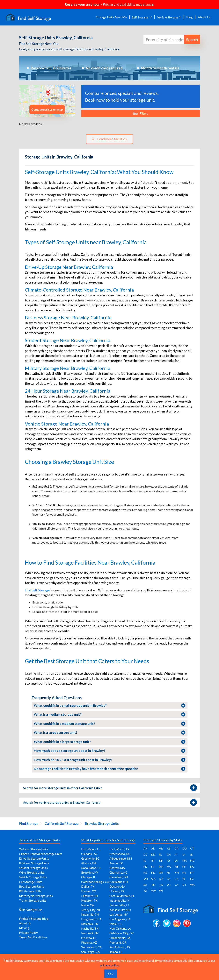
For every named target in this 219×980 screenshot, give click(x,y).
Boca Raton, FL (91, 868)
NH (161, 873)
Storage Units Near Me (111, 17)
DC (145, 854)
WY (161, 891)
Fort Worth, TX (119, 849)
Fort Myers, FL (91, 849)
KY (169, 860)
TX (161, 885)
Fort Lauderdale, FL (122, 896)
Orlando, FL (89, 938)
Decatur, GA (117, 886)
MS (177, 867)
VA (176, 885)
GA (169, 854)
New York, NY (90, 933)
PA (169, 879)
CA (177, 848)
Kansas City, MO (120, 910)
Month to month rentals (160, 68)
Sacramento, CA (91, 947)
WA (192, 885)
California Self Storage (62, 823)
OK (153, 879)
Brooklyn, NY (90, 872)
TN (153, 885)
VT (184, 885)
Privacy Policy (28, 933)
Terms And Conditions (33, 937)
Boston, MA (117, 868)
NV (184, 873)
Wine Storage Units (32, 872)
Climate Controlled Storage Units (41, 854)
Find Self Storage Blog (34, 919)
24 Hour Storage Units (34, 849)
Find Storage (29, 823)
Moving (24, 928)
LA (176, 860)
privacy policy (109, 965)
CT (192, 848)
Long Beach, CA (91, 919)
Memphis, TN (90, 924)
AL (153, 848)
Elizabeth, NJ (89, 896)
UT (169, 885)
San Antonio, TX (120, 947)
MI (153, 867)
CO (185, 848)
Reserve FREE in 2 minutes (51, 68)
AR (161, 848)
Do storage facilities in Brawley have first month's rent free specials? (110, 769)
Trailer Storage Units (33, 900)
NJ (168, 873)
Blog (190, 17)
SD (145, 885)
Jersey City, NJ (91, 910)
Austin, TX (116, 863)
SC (192, 879)
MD (192, 860)
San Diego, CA (90, 952)
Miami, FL (116, 924)
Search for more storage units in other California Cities (110, 788)
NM (177, 873)
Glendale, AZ (89, 854)
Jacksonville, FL (119, 905)
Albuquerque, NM (121, 858)
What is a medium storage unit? (110, 715)
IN (153, 860)
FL (160, 854)
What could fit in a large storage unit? (110, 742)
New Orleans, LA (120, 928)
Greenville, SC (90, 858)
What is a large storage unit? (110, 733)
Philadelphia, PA (120, 938)
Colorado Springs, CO (95, 882)
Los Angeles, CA (120, 919)
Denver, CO (89, 891)
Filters (141, 113)
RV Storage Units (30, 891)
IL (145, 860)
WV (154, 891)
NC (192, 867)
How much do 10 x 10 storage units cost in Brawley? (110, 760)
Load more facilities (109, 139)
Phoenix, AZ (89, 942)
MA (185, 860)
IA (184, 854)
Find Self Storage (37, 590)
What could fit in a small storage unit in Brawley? (110, 706)
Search (192, 39)
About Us (204, 17)
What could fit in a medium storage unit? (110, 724)
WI (145, 891)
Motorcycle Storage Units (36, 896)
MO (169, 867)
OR (161, 879)
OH (146, 879)
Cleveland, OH (119, 877)
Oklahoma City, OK (122, 933)
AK (145, 848)
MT (185, 867)
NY (192, 873)
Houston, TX (89, 900)
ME (145, 867)
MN (161, 867)
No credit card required (104, 68)
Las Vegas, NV (119, 914)
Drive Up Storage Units (34, 858)
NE (153, 873)
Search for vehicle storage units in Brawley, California (110, 802)
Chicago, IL (88, 877)
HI (176, 854)
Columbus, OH (119, 882)
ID (192, 854)
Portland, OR (118, 942)
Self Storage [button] (140, 17)
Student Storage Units (33, 868)
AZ (169, 848)
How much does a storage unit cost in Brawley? (110, 751)
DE (153, 854)
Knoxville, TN (90, 914)
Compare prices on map (47, 109)
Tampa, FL (116, 952)
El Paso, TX (117, 891)
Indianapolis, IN (119, 900)
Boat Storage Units (32, 886)
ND (145, 873)
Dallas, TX (88, 886)
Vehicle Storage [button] (168, 17)
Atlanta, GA (89, 863)
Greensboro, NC (120, 854)
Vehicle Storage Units (33, 877)
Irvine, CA (88, 905)
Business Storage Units (34, 863)
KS (161, 860)
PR (176, 879)
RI (184, 879)
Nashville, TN (90, 928)
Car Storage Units (31, 882)
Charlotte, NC (118, 872)
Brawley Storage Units (102, 823)
